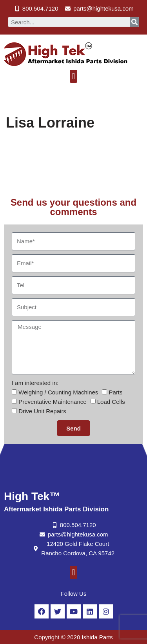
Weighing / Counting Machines (58, 392)
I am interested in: (35, 383)
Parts (116, 392)
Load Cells (111, 402)
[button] (73, 76)
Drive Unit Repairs (42, 411)
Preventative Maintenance (52, 402)
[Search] (134, 22)
